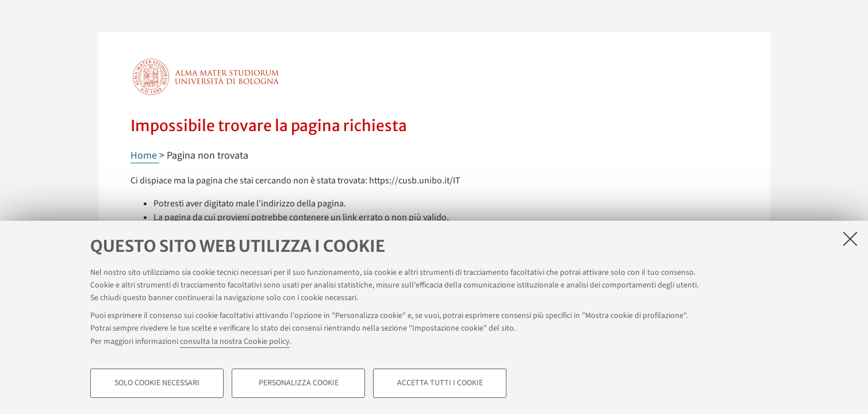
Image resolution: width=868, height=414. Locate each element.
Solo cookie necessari (157, 383)
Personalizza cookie (299, 383)
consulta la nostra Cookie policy (235, 342)
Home (145, 156)
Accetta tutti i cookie (440, 383)
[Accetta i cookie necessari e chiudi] (850, 239)
